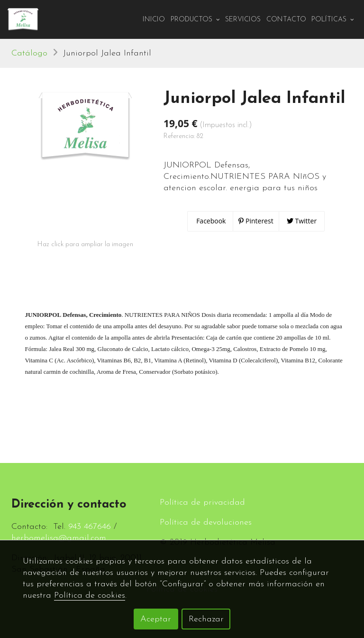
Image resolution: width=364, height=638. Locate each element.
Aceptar (156, 619)
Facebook (210, 221)
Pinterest (256, 221)
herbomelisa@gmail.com (59, 538)
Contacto (286, 20)
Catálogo (29, 53)
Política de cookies (90, 596)
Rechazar (206, 619)
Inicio (154, 20)
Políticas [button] (333, 20)
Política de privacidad (202, 503)
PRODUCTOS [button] (195, 20)
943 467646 (90, 527)
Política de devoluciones (206, 522)
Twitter (302, 221)
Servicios (243, 20)
